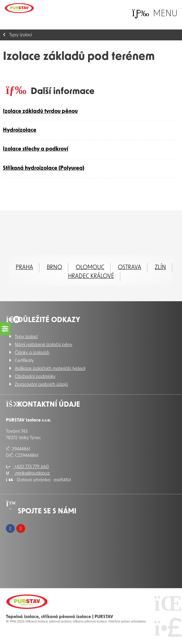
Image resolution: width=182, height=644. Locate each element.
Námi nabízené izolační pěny (44, 345)
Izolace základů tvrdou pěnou (40, 112)
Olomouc (90, 268)
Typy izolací (21, 35)
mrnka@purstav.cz (28, 473)
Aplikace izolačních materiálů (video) (50, 369)
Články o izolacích (32, 353)
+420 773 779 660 (27, 467)
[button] (155, 14)
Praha (24, 268)
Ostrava (130, 268)
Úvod (19, 8)
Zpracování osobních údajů (41, 385)
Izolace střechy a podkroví (36, 149)
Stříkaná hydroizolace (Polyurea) (44, 168)
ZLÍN (160, 268)
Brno (54, 268)
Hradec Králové (91, 276)
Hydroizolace (20, 130)
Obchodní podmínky (35, 377)
